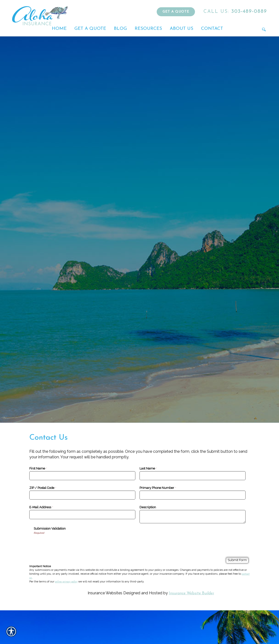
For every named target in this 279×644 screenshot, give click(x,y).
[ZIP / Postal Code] (82, 495)
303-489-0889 (235, 12)
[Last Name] (193, 476)
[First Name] (82, 476)
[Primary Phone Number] (193, 495)
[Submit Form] (237, 560)
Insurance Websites (105, 593)
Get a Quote (176, 12)
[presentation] (70, 544)
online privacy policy (66, 582)
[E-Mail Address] (82, 514)
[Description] (193, 517)
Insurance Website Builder (191, 593)
